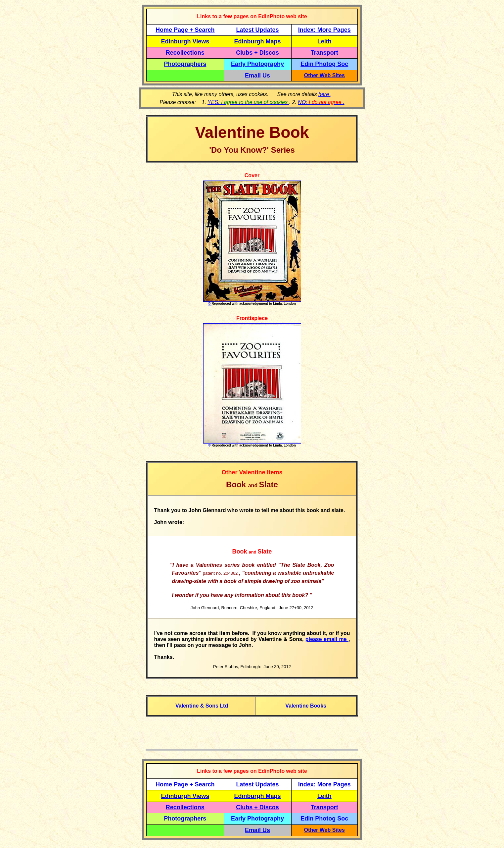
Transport (324, 53)
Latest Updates (258, 30)
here (324, 94)
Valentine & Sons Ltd (202, 706)
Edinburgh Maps (258, 41)
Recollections (185, 53)
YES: (248, 102)
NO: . (321, 102)
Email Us (257, 76)
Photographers (185, 64)
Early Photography (257, 64)
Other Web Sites (324, 75)
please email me (327, 639)
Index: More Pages (324, 30)
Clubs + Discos (257, 53)
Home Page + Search (185, 30)
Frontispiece (252, 318)
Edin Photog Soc (324, 64)
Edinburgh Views (185, 41)
